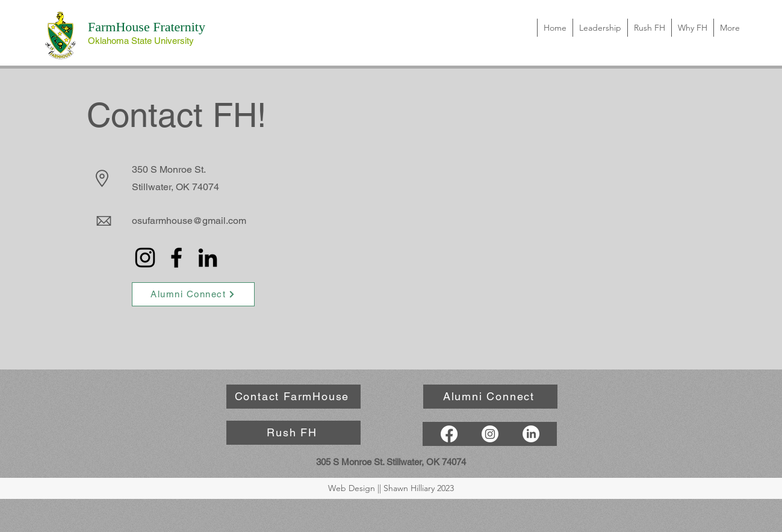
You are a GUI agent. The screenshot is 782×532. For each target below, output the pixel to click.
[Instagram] (145, 258)
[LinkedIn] (208, 258)
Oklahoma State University (141, 41)
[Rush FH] (293, 433)
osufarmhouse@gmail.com (189, 221)
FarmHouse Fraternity (147, 27)
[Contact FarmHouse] (293, 397)
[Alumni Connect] (193, 294)
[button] (692, 28)
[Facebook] (176, 258)
